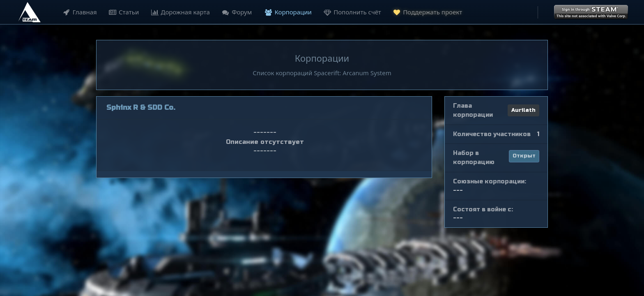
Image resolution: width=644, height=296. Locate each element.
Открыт (524, 156)
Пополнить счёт (351, 12)
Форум (236, 12)
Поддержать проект (426, 12)
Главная (79, 12)
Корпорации (287, 12)
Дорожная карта (179, 12)
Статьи (123, 12)
